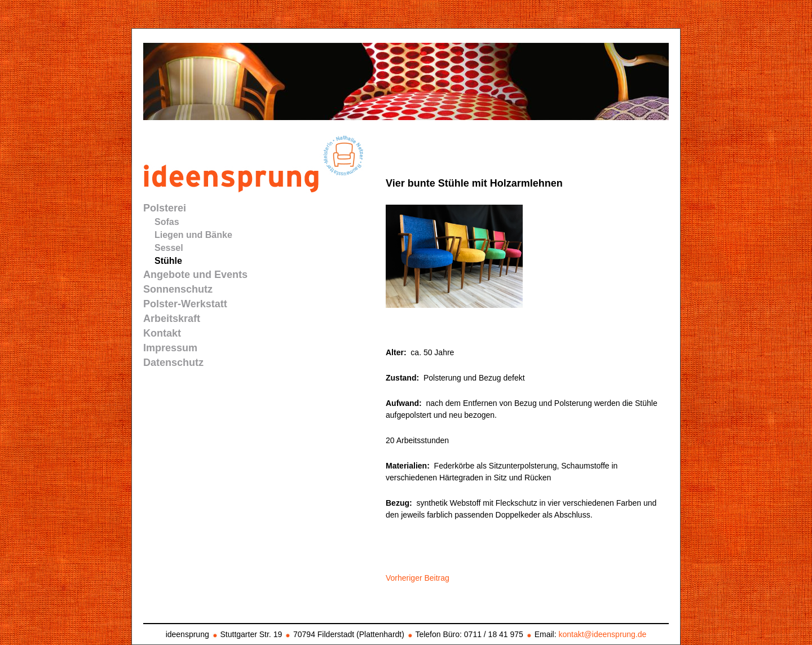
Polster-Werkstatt (185, 304)
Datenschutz (173, 363)
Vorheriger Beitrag (418, 578)
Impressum (170, 348)
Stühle (168, 261)
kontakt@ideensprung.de (602, 634)
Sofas (167, 222)
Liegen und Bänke (193, 235)
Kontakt (162, 333)
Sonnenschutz (178, 289)
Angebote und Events (195, 275)
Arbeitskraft (172, 319)
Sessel (169, 248)
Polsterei (165, 208)
